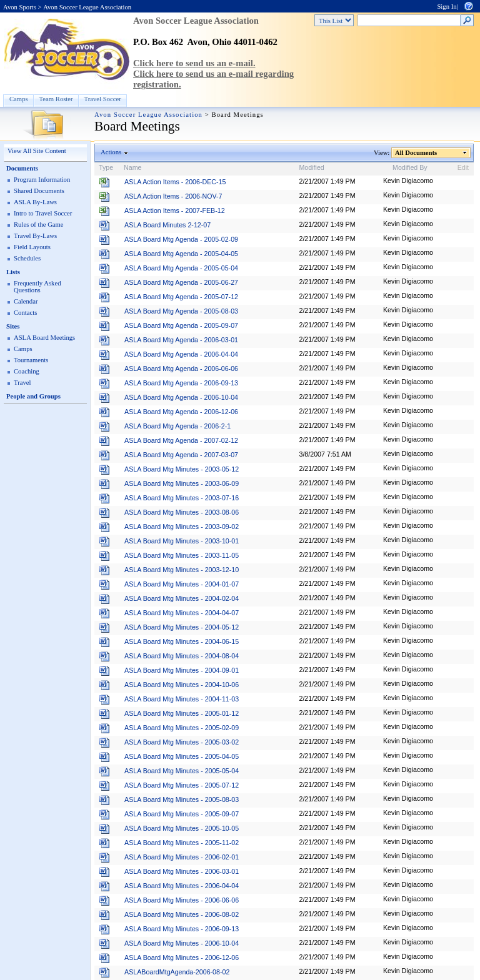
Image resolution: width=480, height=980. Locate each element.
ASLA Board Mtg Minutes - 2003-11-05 (182, 555)
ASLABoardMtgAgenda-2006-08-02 (177, 972)
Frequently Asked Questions (37, 287)
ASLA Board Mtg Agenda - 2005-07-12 (181, 297)
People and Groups (33, 396)
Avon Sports (20, 7)
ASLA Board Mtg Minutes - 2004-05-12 (182, 627)
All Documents (416, 153)
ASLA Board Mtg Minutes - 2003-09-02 (182, 527)
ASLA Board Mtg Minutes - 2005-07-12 (182, 785)
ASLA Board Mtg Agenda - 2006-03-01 (181, 340)
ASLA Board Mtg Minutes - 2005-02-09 (182, 728)
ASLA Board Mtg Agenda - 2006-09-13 (181, 383)
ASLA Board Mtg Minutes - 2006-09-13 (182, 929)
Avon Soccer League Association (87, 7)
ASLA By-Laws (35, 202)
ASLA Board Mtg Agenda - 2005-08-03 (181, 311)
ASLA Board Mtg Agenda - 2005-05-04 (181, 268)
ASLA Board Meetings (44, 338)
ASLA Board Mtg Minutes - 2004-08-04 (182, 656)
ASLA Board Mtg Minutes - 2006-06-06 (182, 900)
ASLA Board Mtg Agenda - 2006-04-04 (181, 354)
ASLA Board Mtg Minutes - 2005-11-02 (182, 843)
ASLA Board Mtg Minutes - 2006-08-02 (182, 914)
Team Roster (56, 99)
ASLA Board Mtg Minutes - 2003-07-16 (182, 498)
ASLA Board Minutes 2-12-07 (167, 225)
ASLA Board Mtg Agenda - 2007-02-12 (181, 440)
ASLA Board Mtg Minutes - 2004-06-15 (182, 641)
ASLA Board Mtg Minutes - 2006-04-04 (182, 886)
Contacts (25, 313)
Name (132, 167)
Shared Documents (39, 191)
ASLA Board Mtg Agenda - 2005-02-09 (181, 239)
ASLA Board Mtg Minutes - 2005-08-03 (182, 799)
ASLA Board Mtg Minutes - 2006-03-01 (182, 871)
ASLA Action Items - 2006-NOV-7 (173, 196)
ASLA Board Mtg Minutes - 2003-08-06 (182, 512)
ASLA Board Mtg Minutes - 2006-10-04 (182, 943)
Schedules (27, 258)
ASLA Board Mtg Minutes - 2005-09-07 (182, 814)
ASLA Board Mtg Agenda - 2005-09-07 (181, 325)
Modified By (410, 167)
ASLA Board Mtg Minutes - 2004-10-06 (182, 685)
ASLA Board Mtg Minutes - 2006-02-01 (182, 857)
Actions (111, 152)
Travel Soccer (103, 99)
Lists (13, 272)
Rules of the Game (39, 225)
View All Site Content (37, 151)
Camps (19, 99)
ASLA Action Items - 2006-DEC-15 (175, 182)
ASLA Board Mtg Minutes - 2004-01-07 (182, 584)
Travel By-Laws (35, 236)
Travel (22, 383)
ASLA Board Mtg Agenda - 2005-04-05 (181, 254)
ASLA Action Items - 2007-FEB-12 (175, 210)
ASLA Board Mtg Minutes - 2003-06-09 (182, 483)
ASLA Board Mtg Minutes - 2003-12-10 (182, 570)
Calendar (26, 301)
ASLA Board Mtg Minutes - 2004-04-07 (182, 613)
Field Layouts (32, 247)
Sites (13, 326)
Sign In (447, 7)
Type (106, 167)
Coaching (27, 371)
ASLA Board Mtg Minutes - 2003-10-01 (182, 541)
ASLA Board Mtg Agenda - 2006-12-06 (181, 412)
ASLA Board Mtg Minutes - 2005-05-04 (182, 771)
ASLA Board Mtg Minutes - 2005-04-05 (182, 756)
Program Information (42, 180)
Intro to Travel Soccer (43, 213)
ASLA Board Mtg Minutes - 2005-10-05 (182, 828)
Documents (22, 168)
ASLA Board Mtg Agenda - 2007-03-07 (181, 455)
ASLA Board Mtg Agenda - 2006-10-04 (181, 397)
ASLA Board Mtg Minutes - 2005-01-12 (182, 713)
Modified (311, 167)
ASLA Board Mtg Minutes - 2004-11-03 (182, 699)
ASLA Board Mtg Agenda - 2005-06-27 (181, 282)
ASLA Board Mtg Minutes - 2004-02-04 (182, 598)
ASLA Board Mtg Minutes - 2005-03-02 (182, 742)
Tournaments (31, 360)
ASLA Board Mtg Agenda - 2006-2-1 (177, 426)
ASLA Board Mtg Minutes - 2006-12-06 (182, 958)
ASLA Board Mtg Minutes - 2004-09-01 (182, 670)
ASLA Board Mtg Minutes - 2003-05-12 (182, 469)
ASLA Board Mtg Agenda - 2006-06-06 (181, 369)
